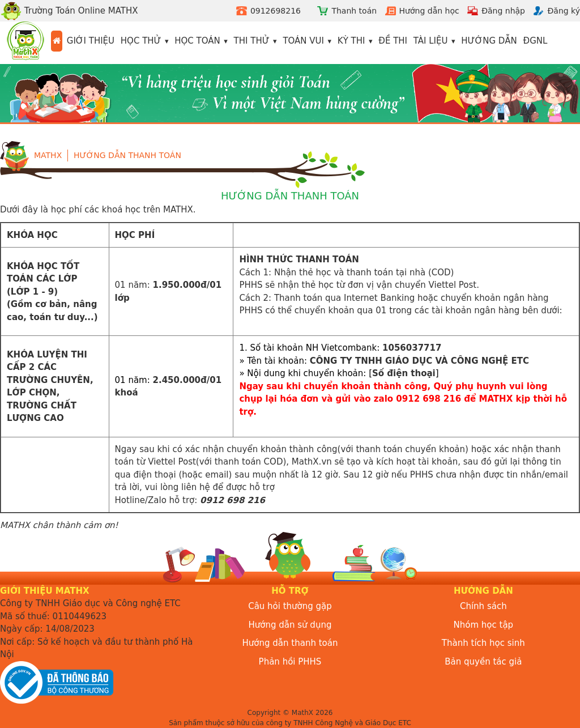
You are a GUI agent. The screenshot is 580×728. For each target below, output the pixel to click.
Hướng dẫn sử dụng (290, 625)
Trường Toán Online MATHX (69, 11)
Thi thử (252, 41)
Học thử (141, 41)
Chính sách (483, 606)
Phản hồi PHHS (290, 662)
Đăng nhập (503, 11)
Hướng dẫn (489, 41)
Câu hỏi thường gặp (290, 606)
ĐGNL (536, 41)
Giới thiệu (91, 41)
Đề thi (393, 41)
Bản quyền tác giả (483, 662)
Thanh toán (354, 11)
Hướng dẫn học (429, 11)
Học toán (197, 41)
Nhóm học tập (484, 625)
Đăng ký (564, 11)
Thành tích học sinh (483, 643)
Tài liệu (431, 41)
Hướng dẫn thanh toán (127, 155)
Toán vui (303, 41)
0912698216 (276, 11)
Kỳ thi (351, 41)
